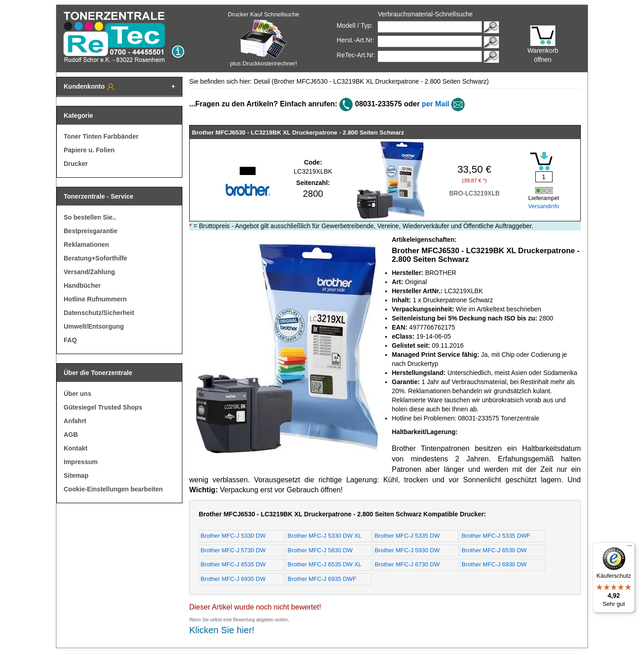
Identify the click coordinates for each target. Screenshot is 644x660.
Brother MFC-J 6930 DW (494, 564)
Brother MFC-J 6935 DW (233, 579)
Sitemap (76, 475)
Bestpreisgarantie (91, 231)
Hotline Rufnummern (95, 299)
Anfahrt (75, 421)
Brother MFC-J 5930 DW (407, 550)
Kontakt (75, 448)
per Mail (435, 104)
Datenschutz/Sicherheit (99, 313)
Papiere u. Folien (89, 150)
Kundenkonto (90, 87)
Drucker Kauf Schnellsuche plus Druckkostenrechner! (264, 39)
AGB (71, 435)
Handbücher (82, 285)
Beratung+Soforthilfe (96, 258)
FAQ (70, 340)
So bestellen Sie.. (90, 217)
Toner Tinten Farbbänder (101, 136)
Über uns (78, 394)
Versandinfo (544, 206)
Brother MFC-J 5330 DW (233, 536)
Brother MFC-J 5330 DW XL (325, 536)
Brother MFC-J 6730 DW (407, 564)
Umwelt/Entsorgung (94, 326)
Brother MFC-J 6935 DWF (322, 579)
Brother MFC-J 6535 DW (233, 564)
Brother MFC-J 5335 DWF (496, 536)
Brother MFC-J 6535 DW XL (325, 564)
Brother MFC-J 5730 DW (233, 550)
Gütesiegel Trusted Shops (103, 407)
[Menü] (629, 548)
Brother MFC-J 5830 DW (320, 550)
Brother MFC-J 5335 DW (407, 536)
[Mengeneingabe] (544, 177)
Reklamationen (86, 245)
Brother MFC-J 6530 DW (494, 550)
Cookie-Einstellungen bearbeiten (113, 489)
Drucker (76, 164)
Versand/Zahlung (89, 272)
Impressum (81, 462)
